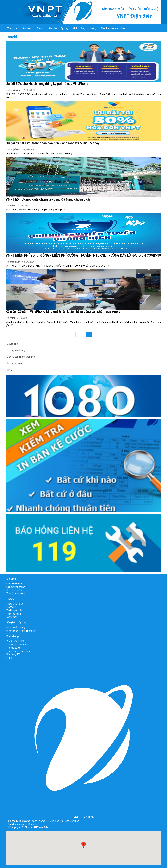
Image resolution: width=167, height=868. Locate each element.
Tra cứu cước (13, 648)
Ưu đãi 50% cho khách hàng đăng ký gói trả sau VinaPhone (47, 84)
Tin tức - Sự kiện (15, 604)
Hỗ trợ (93, 28)
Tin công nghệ (14, 614)
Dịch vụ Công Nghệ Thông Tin (21, 631)
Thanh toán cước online (113, 28)
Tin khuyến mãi (13, 90)
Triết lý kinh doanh (16, 593)
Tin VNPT (10, 206)
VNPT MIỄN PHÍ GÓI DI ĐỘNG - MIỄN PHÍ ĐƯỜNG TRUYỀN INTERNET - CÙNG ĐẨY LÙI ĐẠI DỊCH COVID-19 (83, 255)
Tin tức (40, 28)
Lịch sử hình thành (16, 587)
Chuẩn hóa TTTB (15, 641)
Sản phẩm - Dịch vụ (58, 28)
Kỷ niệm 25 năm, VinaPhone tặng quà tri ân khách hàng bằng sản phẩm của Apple (63, 312)
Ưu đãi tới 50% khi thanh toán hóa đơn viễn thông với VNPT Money (53, 143)
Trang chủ (12, 28)
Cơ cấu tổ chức (14, 590)
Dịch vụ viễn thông (16, 350)
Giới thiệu (27, 28)
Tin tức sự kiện (13, 262)
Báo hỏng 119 (14, 654)
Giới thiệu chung (15, 584)
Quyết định (12, 344)
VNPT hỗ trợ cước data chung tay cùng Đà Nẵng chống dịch (48, 199)
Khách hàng (79, 28)
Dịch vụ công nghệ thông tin (21, 357)
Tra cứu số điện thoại (17, 645)
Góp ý (9, 658)
